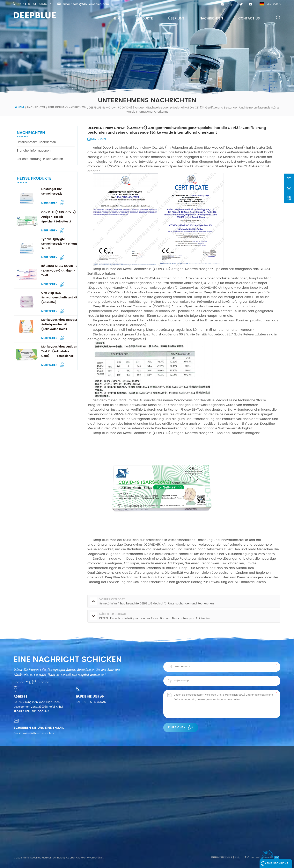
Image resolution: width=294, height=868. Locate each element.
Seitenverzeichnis (221, 858)
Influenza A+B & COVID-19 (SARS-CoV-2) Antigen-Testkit (59, 271)
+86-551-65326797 (38, 4)
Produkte (144, 19)
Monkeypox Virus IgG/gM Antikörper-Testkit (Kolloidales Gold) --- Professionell (59, 325)
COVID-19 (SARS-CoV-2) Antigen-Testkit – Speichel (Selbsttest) (59, 217)
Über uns (176, 19)
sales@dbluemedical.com (91, 4)
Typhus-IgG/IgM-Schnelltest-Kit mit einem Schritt (59, 244)
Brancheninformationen (34, 151)
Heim (116, 19)
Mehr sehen (53, 203)
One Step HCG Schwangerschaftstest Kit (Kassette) (59, 298)
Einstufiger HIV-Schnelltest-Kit (52, 191)
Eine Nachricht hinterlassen (274, 864)
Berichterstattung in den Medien (40, 159)
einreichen (181, 727)
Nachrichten (211, 19)
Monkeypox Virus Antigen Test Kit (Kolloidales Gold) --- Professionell (59, 351)
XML (237, 858)
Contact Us (249, 19)
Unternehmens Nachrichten (67, 108)
